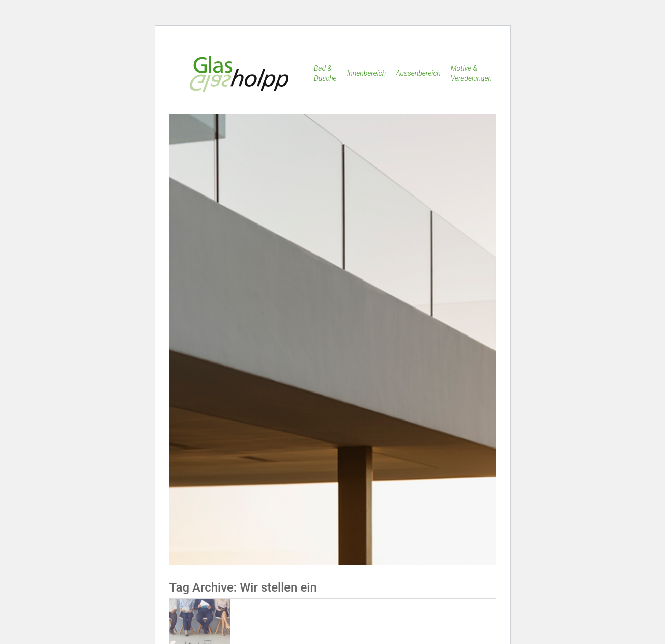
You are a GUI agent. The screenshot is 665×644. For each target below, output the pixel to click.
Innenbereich (367, 73)
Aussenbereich (418, 73)
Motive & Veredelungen (471, 73)
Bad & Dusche (325, 73)
